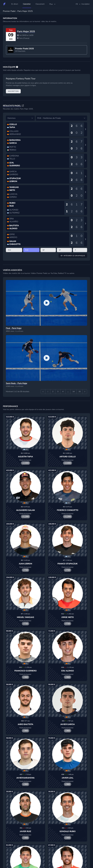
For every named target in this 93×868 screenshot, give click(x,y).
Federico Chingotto (68, 510)
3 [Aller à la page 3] (58, 392)
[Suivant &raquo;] (85, 392)
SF (60, 250)
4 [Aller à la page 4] (63, 392)
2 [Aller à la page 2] (53, 392)
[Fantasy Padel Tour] (4, 4)
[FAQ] (17, 67)
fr (78, 4)
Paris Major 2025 (26, 31)
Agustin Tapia (25, 457)
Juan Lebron (25, 564)
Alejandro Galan (25, 510)
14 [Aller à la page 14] (74, 392)
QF (44, 250)
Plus (53, 4)
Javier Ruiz (25, 831)
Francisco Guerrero (25, 671)
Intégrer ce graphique (73, 256)
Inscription (13, 91)
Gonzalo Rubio (68, 831)
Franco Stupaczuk (68, 564)
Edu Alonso (68, 671)
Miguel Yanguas (25, 617)
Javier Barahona (25, 778)
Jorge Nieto (68, 617)
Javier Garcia (68, 724)
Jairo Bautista (25, 724)
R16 (27, 250)
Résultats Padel (12, 106)
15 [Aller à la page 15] (80, 392)
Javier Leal (68, 778)
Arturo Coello (68, 457)
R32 (10, 250)
